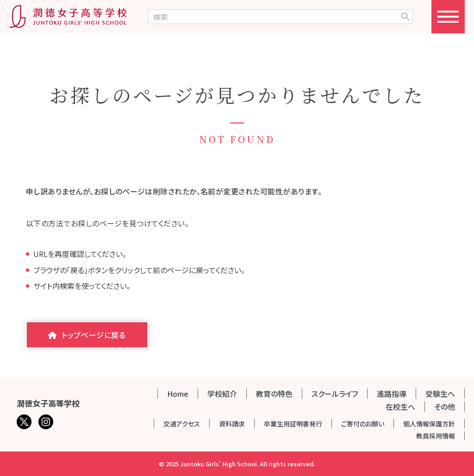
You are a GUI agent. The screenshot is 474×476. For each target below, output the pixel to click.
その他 (445, 407)
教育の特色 (274, 394)
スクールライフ (335, 394)
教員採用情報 (436, 436)
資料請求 (232, 424)
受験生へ (440, 394)
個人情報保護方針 (429, 424)
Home (178, 394)
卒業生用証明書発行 (293, 424)
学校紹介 (222, 394)
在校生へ (400, 407)
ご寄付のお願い (363, 424)
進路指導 (392, 394)
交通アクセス (182, 424)
